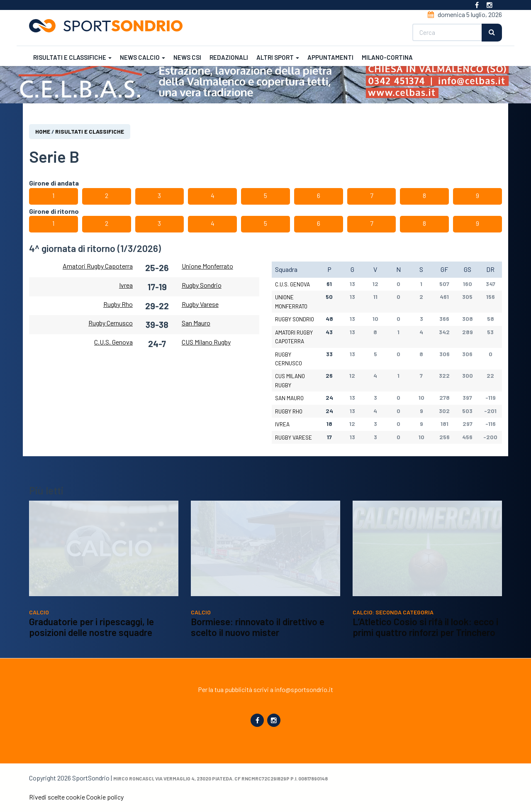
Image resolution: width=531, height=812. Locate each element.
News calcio (142, 57)
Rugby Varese (200, 304)
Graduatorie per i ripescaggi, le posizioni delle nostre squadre (91, 639)
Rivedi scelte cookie (57, 797)
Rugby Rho (118, 304)
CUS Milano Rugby (206, 342)
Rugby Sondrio (202, 285)
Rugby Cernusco (111, 323)
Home (43, 131)
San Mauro (196, 323)
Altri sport (278, 57)
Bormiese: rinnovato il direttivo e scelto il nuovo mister (258, 639)
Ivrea (126, 285)
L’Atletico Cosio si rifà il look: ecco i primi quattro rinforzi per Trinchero (425, 639)
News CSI (187, 57)
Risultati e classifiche (72, 57)
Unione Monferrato (207, 266)
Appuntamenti (330, 57)
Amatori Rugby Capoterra (98, 266)
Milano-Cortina (387, 57)
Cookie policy (105, 797)
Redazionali (229, 57)
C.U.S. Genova (113, 342)
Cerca (492, 33)
